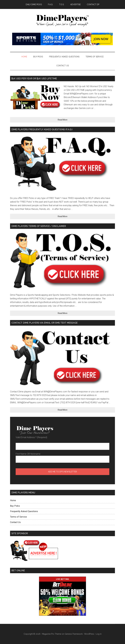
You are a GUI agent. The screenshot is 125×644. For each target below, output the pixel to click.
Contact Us (15, 522)
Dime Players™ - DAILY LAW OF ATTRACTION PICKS (62, 21)
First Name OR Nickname (28, 454)
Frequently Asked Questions (24, 511)
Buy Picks (15, 506)
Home (13, 500)
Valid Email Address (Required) (31, 437)
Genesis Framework (74, 634)
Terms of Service (18, 517)
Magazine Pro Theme (52, 634)
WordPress (89, 634)
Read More (63, 120)
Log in (99, 634)
